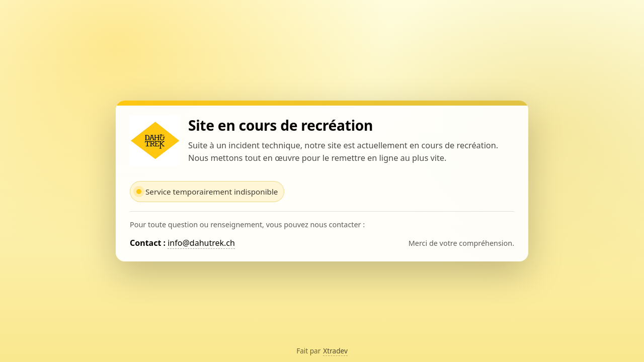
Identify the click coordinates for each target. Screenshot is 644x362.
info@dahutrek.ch (201, 243)
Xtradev (335, 351)
